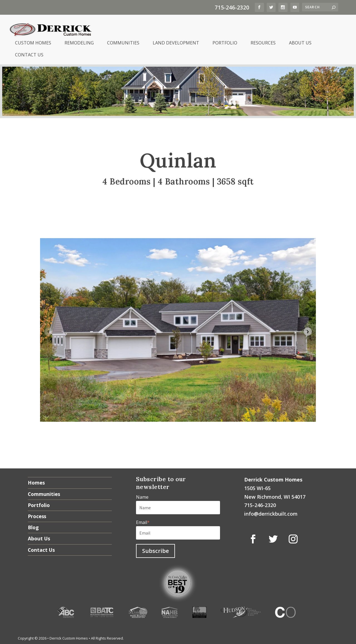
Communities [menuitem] (123, 42)
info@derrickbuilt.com (271, 513)
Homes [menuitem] (36, 482)
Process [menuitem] (37, 515)
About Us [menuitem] (300, 42)
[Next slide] (308, 330)
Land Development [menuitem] (176, 42)
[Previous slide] (48, 330)
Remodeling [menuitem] (79, 42)
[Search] (320, 7)
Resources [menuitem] (263, 42)
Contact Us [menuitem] (29, 54)
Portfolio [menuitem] (225, 42)
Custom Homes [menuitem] (33, 42)
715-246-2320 (232, 7)
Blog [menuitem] (33, 526)
